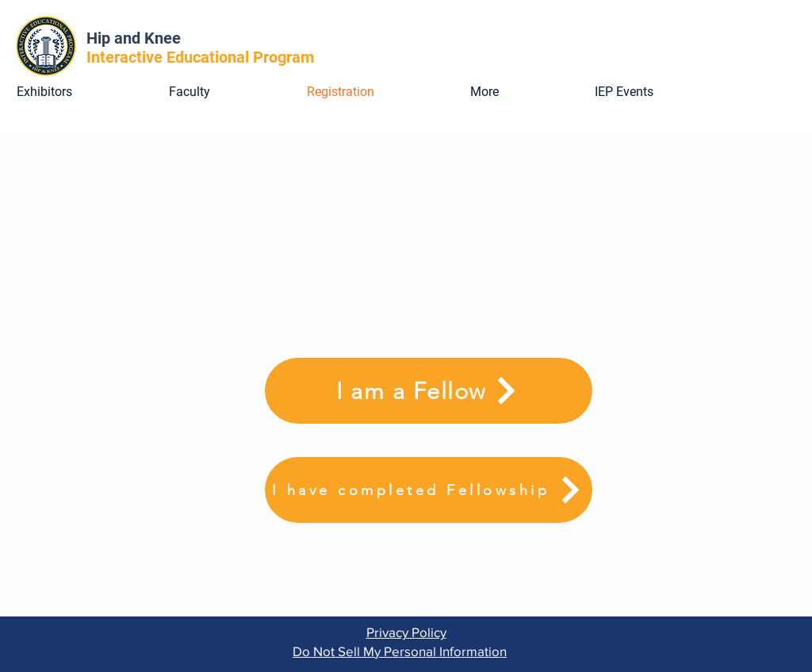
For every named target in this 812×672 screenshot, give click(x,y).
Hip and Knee (134, 38)
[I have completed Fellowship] (429, 490)
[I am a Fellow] (429, 391)
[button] (521, 92)
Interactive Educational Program (204, 57)
